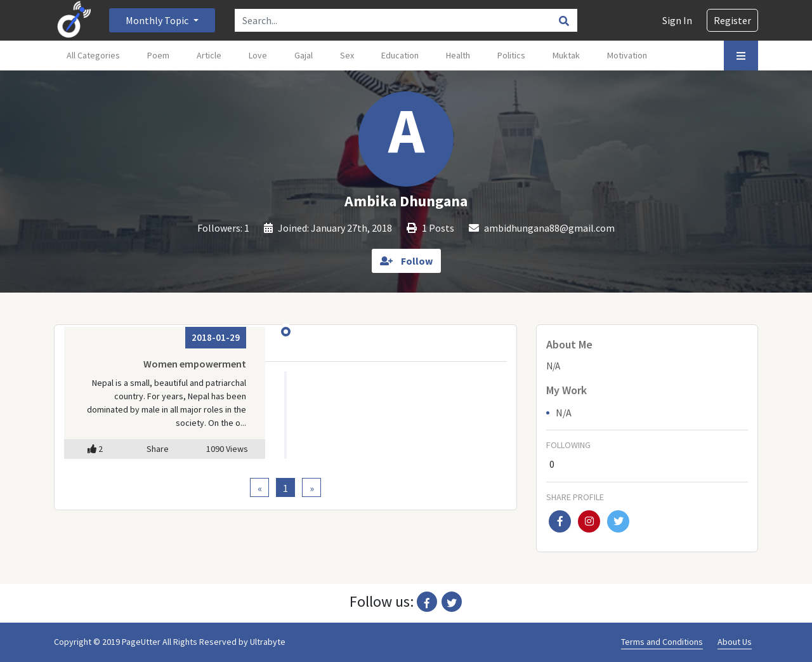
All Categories (93, 55)
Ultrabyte (268, 642)
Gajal (304, 55)
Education (400, 55)
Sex (347, 55)
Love (258, 55)
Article (209, 55)
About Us (735, 642)
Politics (511, 55)
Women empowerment (195, 364)
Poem (158, 55)
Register (732, 20)
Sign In (677, 20)
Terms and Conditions (662, 642)
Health (458, 55)
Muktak (566, 55)
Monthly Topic (158, 20)
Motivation (627, 55)
